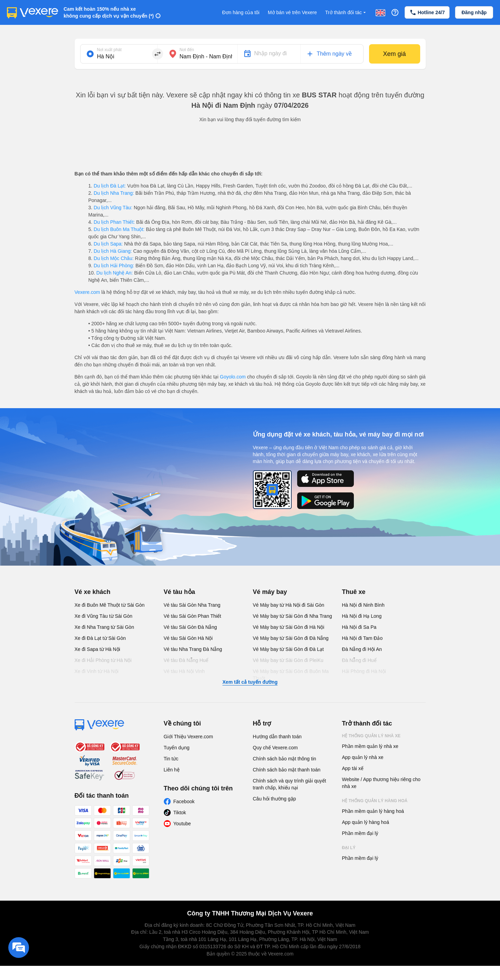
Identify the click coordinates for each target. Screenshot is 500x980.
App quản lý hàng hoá (366, 822)
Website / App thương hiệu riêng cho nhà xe (381, 783)
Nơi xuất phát (109, 50)
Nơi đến (187, 50)
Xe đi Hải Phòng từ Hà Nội (103, 660)
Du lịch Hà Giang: (113, 251)
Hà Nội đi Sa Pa (359, 627)
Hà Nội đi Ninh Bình (363, 605)
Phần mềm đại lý (360, 833)
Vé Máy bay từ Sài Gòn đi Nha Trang (293, 616)
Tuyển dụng (177, 748)
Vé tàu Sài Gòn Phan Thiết (193, 616)
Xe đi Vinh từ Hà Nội (97, 671)
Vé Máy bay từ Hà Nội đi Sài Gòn (289, 605)
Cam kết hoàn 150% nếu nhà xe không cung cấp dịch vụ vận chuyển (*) (109, 12)
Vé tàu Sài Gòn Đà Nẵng (190, 627)
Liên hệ (172, 770)
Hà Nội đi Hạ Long (362, 616)
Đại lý (349, 848)
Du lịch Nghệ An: (115, 273)
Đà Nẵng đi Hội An (362, 649)
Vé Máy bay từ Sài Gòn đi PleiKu (288, 660)
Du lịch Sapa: (108, 244)
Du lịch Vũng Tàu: (113, 208)
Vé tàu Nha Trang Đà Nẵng (193, 649)
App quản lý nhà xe (363, 757)
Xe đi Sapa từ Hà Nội (97, 649)
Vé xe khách (93, 592)
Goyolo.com (233, 377)
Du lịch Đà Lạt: (110, 186)
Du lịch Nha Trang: (114, 193)
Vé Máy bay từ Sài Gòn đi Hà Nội (289, 627)
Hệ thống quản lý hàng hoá (375, 801)
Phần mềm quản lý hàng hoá (373, 811)
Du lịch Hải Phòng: (114, 266)
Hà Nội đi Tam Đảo (362, 638)
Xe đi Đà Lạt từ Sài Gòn (100, 638)
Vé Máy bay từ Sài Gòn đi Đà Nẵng (291, 638)
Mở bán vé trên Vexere (292, 12)
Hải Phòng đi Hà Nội (364, 671)
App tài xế (353, 768)
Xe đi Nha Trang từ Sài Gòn (104, 627)
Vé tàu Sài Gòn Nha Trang (192, 605)
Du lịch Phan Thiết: (114, 222)
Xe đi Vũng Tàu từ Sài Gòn (104, 616)
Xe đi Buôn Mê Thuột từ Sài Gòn (110, 605)
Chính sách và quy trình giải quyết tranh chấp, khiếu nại (290, 784)
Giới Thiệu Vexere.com (188, 737)
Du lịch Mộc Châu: (114, 258)
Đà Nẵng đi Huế (359, 660)
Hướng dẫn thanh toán (277, 737)
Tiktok (180, 813)
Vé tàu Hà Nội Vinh (184, 671)
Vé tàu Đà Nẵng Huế (186, 660)
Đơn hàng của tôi (241, 12)
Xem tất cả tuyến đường (250, 682)
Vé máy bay (270, 592)
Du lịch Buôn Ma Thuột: (119, 229)
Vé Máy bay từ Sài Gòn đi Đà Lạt (288, 649)
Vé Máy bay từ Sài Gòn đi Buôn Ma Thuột (291, 675)
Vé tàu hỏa (180, 592)
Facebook (184, 801)
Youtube (182, 824)
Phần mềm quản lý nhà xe (370, 746)
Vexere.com (87, 292)
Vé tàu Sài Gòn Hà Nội (188, 638)
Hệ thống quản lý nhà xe (371, 736)
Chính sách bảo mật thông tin (285, 759)
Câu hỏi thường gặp (275, 799)
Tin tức (171, 759)
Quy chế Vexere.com (275, 748)
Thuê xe (354, 592)
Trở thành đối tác (346, 13)
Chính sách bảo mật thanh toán (287, 770)
